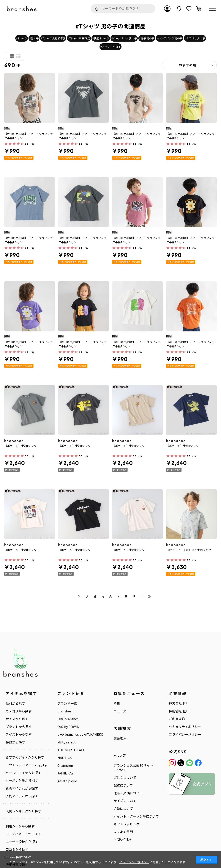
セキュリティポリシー (185, 727)
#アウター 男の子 (110, 47)
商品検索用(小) (18, 56)
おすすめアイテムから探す (25, 757)
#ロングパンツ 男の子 (170, 38)
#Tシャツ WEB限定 (79, 38)
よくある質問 (123, 832)
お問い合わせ (123, 840)
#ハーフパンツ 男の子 (124, 38)
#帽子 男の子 (147, 38)
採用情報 (175, 711)
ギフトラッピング (126, 824)
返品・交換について (128, 793)
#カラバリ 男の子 (195, 38)
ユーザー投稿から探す (22, 842)
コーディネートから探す (23, 834)
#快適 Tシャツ (101, 38)
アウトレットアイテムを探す (27, 765)
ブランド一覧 (67, 703)
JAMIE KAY (65, 773)
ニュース (120, 711)
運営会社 (175, 703)
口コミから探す (17, 849)
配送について (123, 785)
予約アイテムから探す (22, 796)
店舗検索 (120, 738)
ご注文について (125, 777)
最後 (149, 596)
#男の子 (34, 38)
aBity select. (67, 742)
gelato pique (67, 781)
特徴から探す (15, 742)
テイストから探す (19, 734)
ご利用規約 (177, 719)
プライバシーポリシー (185, 734)
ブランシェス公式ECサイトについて (133, 768)
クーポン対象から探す (22, 781)
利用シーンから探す (20, 826)
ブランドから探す (19, 727)
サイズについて (125, 801)
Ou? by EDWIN (68, 727)
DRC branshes (68, 719)
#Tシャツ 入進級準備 (53, 38)
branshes (64, 711)
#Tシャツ (22, 38)
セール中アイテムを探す (23, 773)
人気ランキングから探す (23, 811)
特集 (117, 703)
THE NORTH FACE (71, 750)
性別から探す (15, 703)
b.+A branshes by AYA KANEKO (80, 734)
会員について (123, 809)
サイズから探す (17, 719)
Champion (65, 765)
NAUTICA (65, 758)
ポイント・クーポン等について (136, 816)
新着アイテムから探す (22, 788)
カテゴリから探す (19, 711)
